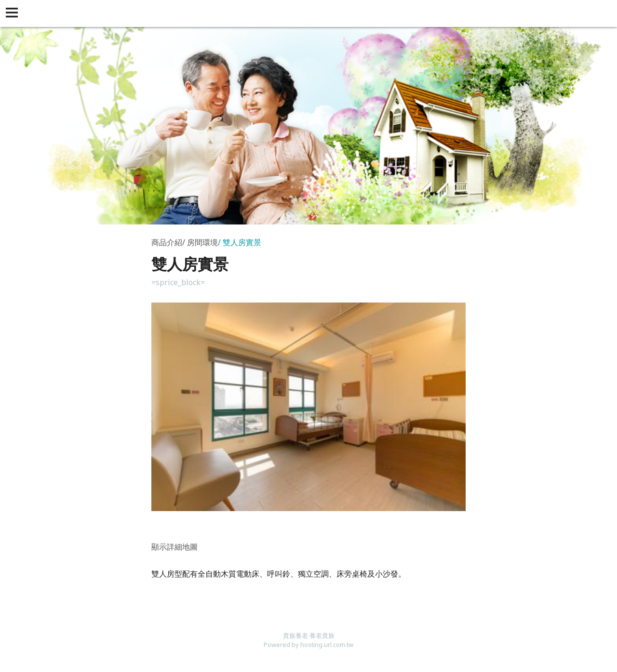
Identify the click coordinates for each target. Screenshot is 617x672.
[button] (13, 13)
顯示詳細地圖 (174, 547)
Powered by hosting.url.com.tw (308, 645)
